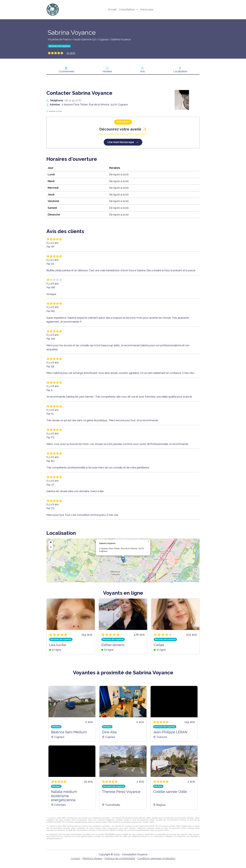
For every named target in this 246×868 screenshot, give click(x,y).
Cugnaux (104, 39)
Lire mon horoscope (123, 142)
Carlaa (159, 645)
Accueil (112, 9)
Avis (143, 71)
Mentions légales (92, 859)
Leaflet (178, 581)
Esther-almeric (113, 645)
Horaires (107, 71)
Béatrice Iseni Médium (69, 732)
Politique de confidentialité (120, 859)
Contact (75, 859)
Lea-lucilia (57, 645)
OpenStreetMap (192, 581)
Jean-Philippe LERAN (170, 732)
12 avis (71, 53)
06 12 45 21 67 (73, 100)
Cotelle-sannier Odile (170, 792)
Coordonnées (67, 71)
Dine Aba (109, 732)
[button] (123, 560)
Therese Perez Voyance (121, 792)
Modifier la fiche (55, 111)
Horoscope (147, 9)
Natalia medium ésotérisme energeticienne (64, 796)
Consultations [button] (127, 9)
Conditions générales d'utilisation (156, 859)
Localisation (180, 71)
